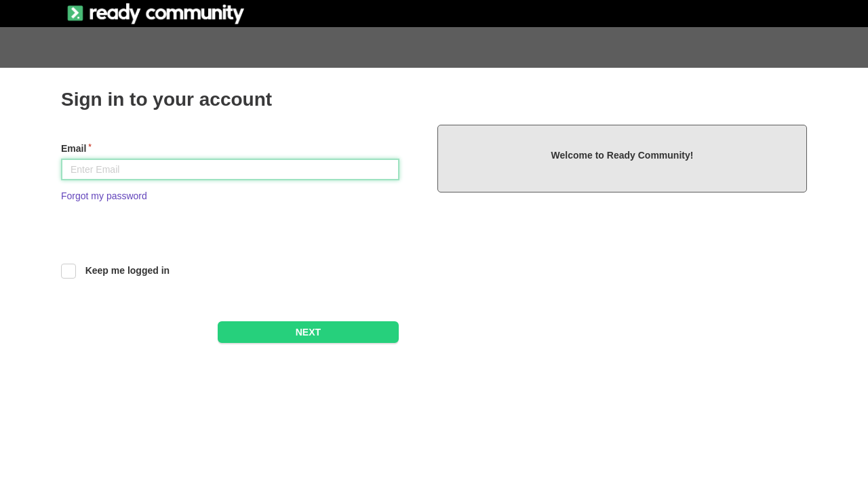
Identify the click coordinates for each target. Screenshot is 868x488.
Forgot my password (104, 196)
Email (74, 148)
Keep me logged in (127, 270)
